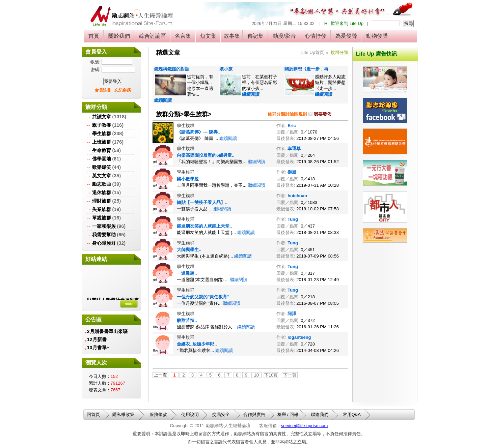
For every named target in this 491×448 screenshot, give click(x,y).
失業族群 (102, 209)
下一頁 (290, 375)
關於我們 (119, 36)
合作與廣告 (254, 414)
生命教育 (102, 150)
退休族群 (102, 192)
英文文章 (102, 176)
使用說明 (190, 414)
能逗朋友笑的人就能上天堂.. (204, 226)
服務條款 (158, 414)
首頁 (94, 36)
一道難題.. (187, 273)
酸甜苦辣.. (187, 320)
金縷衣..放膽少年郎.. (197, 344)
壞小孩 (226, 69)
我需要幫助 (104, 235)
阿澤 (292, 314)
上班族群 (102, 142)
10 (256, 375)
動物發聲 (377, 36)
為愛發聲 (346, 36)
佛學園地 (102, 159)
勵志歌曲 (102, 184)
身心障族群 (104, 243)
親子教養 (102, 125)
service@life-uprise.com (305, 426)
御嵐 (292, 172)
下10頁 (271, 375)
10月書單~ (98, 348)
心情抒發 (316, 36)
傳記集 (256, 36)
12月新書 (97, 339)
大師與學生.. (189, 250)
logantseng (299, 337)
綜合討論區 (152, 36)
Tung (293, 219)
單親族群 (102, 218)
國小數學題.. (189, 179)
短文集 (208, 36)
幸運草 (294, 148)
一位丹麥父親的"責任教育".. (204, 297)
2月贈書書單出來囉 (107, 331)
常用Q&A (352, 414)
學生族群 (102, 133)
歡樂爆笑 (102, 167)
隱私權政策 (123, 414)
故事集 (232, 36)
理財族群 (102, 201)
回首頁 (93, 414)
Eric (292, 126)
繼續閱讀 (163, 100)
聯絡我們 (320, 414)
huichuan (297, 196)
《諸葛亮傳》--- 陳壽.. (198, 132)
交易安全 (221, 414)
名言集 (183, 36)
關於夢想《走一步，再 (306, 69)
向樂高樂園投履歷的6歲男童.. (206, 155)
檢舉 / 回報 (288, 414)
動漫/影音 (284, 36)
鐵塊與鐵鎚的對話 (172, 69)
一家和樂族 (104, 226)
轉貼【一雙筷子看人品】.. (202, 202)
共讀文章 (102, 117)
